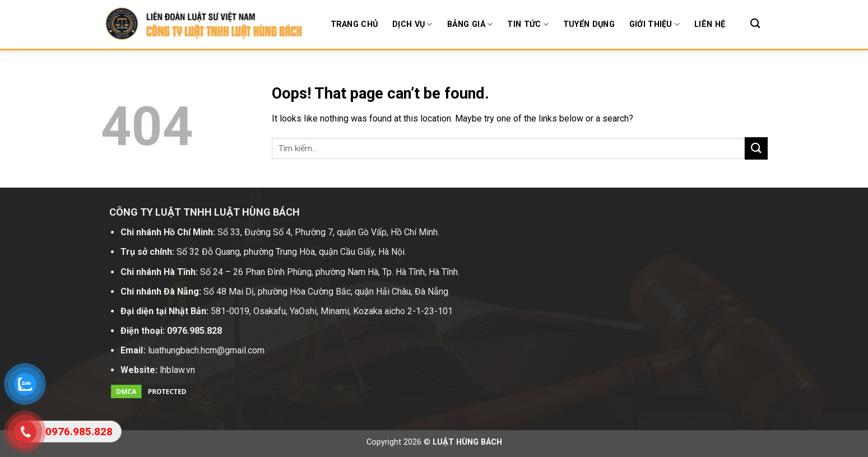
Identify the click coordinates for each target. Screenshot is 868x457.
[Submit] (756, 148)
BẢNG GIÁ (470, 24)
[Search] (755, 24)
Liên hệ (710, 24)
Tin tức (528, 24)
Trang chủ (354, 24)
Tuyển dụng (589, 24)
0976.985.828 (194, 331)
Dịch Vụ (412, 24)
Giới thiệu (655, 24)
